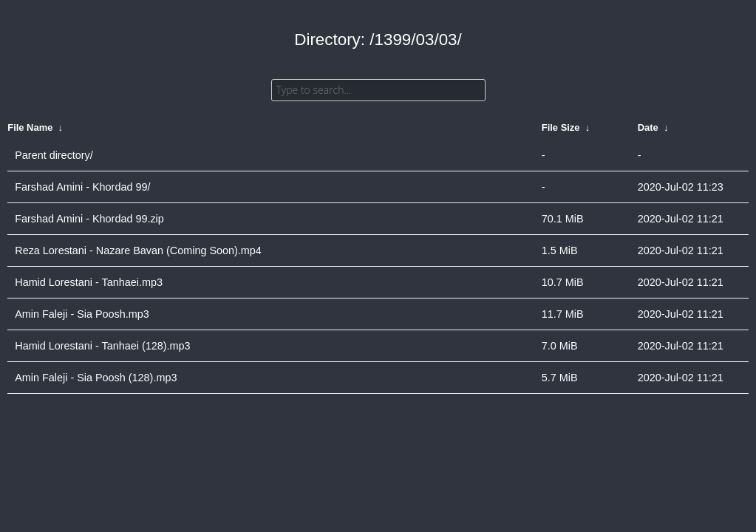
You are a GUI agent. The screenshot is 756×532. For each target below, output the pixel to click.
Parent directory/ (54, 155)
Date (648, 127)
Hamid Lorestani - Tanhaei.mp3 (89, 282)
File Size (561, 127)
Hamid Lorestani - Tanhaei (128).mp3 (102, 346)
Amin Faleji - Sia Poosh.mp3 (82, 314)
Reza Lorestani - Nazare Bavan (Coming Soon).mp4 (138, 250)
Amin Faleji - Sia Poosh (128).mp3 (96, 378)
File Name (30, 127)
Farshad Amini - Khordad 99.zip (89, 219)
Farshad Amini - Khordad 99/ (82, 187)
